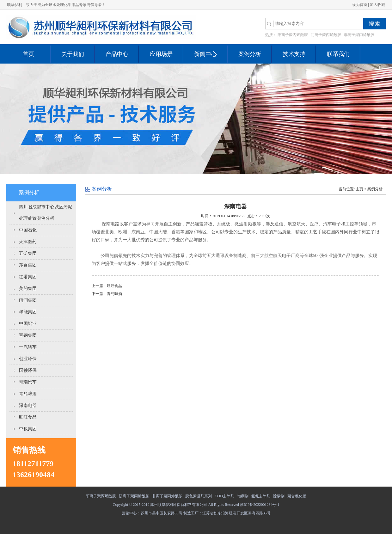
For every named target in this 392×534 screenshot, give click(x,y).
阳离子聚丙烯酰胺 (293, 35)
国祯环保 (28, 370)
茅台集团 (28, 265)
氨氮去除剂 (261, 496)
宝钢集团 (28, 335)
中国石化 (28, 230)
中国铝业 (28, 324)
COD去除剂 (224, 496)
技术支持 (294, 54)
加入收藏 (377, 5)
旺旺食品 (28, 417)
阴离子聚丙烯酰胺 (326, 35)
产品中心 (117, 54)
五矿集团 (28, 253)
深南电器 (28, 405)
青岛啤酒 (28, 394)
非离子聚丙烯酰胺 (359, 35)
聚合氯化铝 (297, 496)
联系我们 (338, 54)
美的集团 (28, 288)
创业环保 (28, 359)
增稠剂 (243, 496)
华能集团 (28, 312)
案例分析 (250, 54)
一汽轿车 (28, 347)
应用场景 (161, 54)
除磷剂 (279, 496)
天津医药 (28, 242)
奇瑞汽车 (28, 382)
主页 (359, 189)
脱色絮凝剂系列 (199, 496)
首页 (28, 54)
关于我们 (73, 54)
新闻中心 (205, 54)
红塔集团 (28, 277)
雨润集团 (28, 300)
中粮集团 (28, 429)
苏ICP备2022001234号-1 (260, 505)
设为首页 (360, 5)
